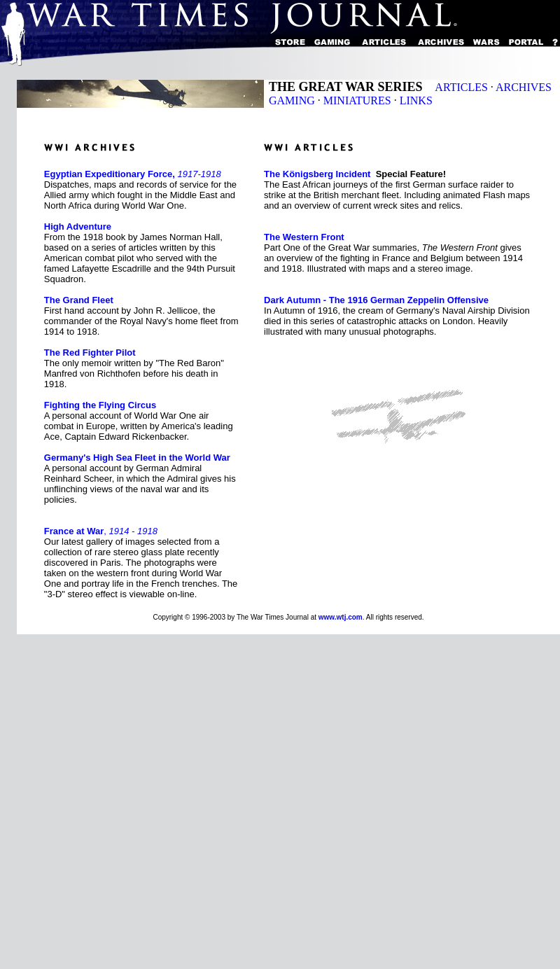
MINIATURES (357, 100)
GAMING (292, 100)
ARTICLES (461, 87)
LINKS (416, 100)
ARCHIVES (524, 87)
